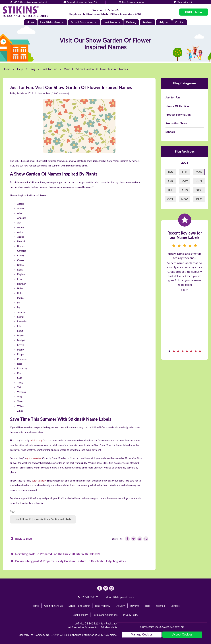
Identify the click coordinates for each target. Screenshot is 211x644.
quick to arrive (34, 458)
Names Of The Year (177, 106)
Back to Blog (21, 538)
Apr (170, 181)
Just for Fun (50, 69)
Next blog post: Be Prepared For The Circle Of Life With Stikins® (55, 554)
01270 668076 (88, 597)
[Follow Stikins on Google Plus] (146, 539)
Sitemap (160, 606)
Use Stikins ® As (52, 22)
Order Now (194, 12)
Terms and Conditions (105, 615)
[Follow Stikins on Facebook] (127, 539)
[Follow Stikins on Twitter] (133, 539)
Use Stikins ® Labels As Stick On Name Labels (43, 519)
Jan (170, 172)
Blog (33, 69)
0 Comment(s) (61, 93)
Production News (176, 123)
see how (175, 627)
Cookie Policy (80, 615)
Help (164, 22)
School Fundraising (84, 22)
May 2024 (28, 93)
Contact (180, 22)
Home (30, 22)
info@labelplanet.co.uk (119, 597)
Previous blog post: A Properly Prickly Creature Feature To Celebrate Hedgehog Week (68, 561)
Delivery (131, 22)
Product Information (178, 115)
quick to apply (39, 481)
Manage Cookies (142, 635)
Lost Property (112, 22)
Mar (199, 172)
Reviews (148, 22)
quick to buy (36, 440)
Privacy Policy (131, 615)
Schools (170, 132)
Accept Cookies (182, 635)
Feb (185, 172)
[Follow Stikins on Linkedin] (139, 539)
